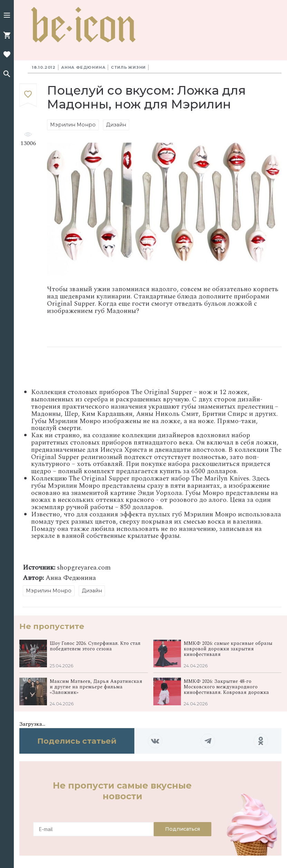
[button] (7, 16)
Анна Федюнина (83, 67)
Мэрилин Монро (73, 125)
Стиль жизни (128, 67)
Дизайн (116, 125)
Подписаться (183, 829)
